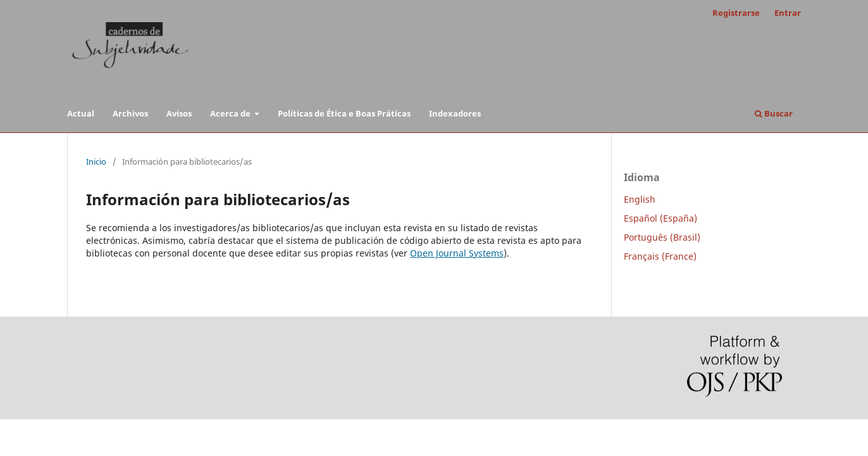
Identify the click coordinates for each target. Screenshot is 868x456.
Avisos (179, 113)
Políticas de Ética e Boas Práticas (344, 113)
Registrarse (736, 13)
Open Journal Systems (457, 253)
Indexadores (455, 113)
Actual (81, 113)
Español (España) (660, 218)
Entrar (788, 13)
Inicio (96, 161)
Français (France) (660, 256)
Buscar (774, 113)
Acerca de (231, 113)
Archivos (130, 113)
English (640, 199)
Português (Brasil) (662, 237)
